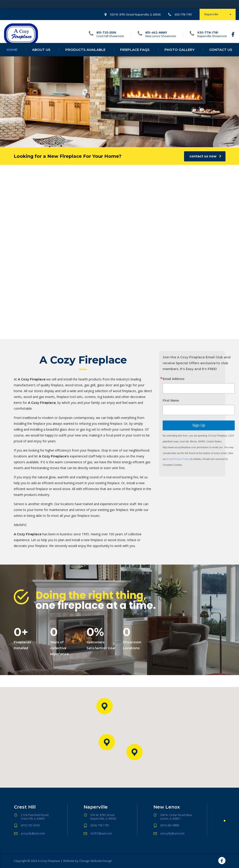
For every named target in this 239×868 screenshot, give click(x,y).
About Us (41, 54)
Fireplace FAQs (135, 54)
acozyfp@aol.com (33, 833)
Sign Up (199, 425)
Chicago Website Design (96, 861)
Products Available (85, 54)
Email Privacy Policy (178, 459)
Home (12, 54)
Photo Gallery (180, 54)
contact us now (205, 156)
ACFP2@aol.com (101, 833)
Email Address (174, 379)
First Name (171, 400)
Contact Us (221, 54)
